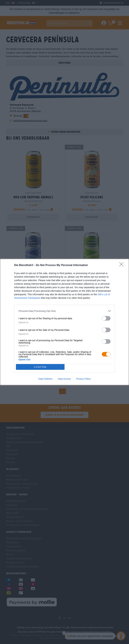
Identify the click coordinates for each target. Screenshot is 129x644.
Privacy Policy (83, 379)
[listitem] (64, 311)
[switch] (106, 318)
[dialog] (64, 322)
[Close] (122, 265)
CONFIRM (40, 367)
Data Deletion (45, 379)
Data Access (64, 379)
